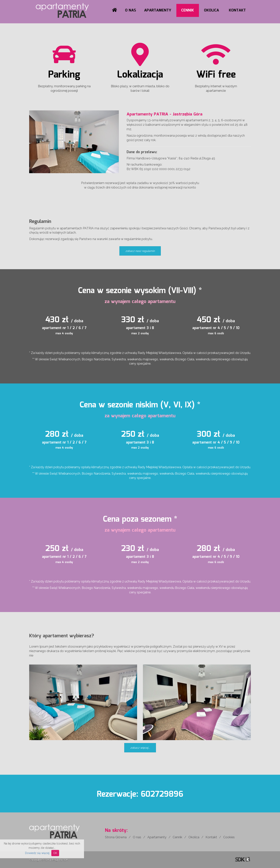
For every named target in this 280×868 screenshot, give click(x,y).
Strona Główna (116, 837)
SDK (47, 860)
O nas (130, 10)
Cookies (229, 837)
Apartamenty (158, 10)
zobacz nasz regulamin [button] (140, 251)
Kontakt (237, 10)
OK (55, 853)
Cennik (188, 10)
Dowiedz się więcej (37, 853)
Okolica (211, 10)
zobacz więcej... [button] (140, 748)
